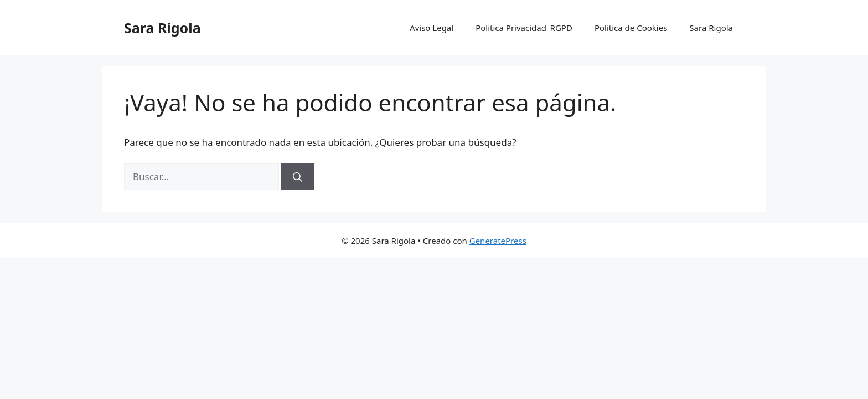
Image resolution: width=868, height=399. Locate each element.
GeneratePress (498, 241)
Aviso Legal (432, 28)
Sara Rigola (162, 28)
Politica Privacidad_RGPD (524, 28)
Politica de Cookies (631, 28)
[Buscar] (298, 177)
